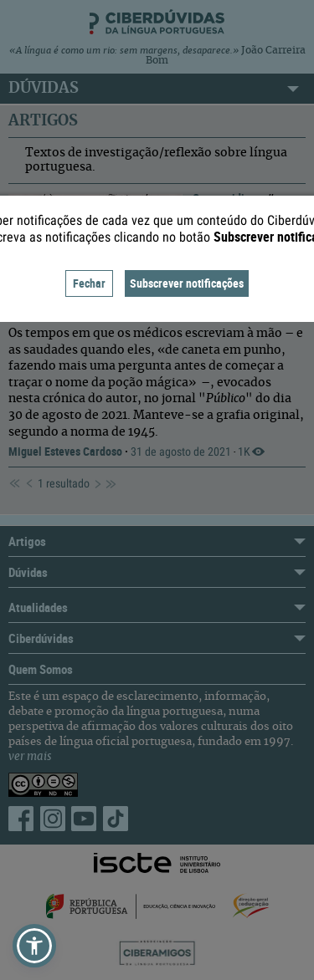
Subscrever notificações (187, 283)
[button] (34, 946)
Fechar (89, 283)
